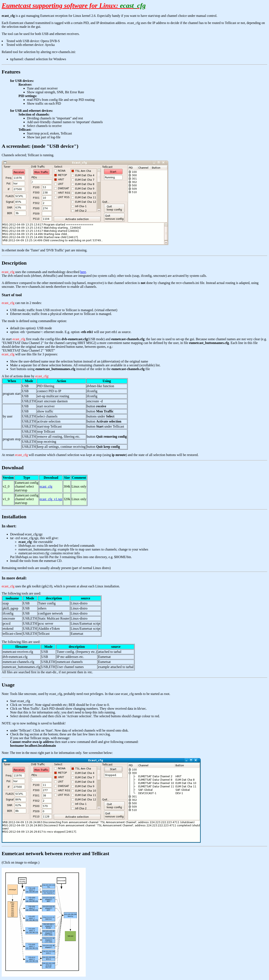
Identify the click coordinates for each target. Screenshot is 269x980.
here (83, 272)
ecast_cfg (46, 486)
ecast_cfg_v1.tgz (51, 499)
